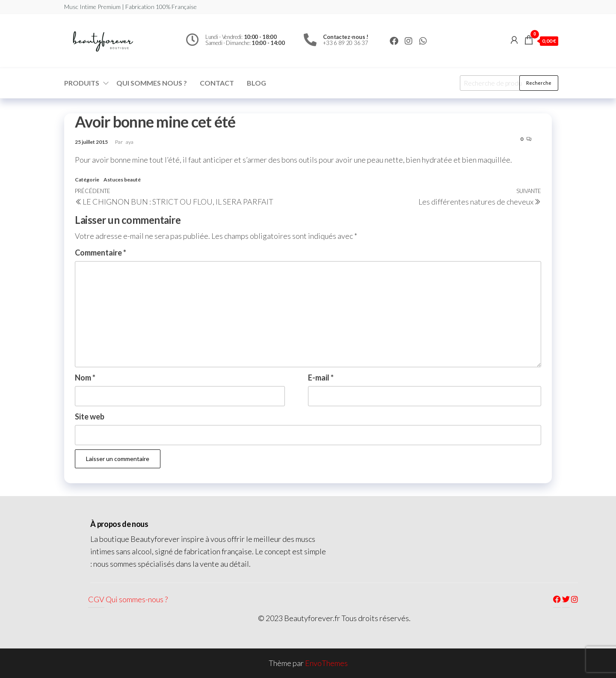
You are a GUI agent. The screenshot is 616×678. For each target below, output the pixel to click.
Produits (82, 83)
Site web (90, 416)
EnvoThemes (326, 663)
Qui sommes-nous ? (137, 599)
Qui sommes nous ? (152, 83)
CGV (96, 599)
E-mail (321, 378)
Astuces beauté (122, 180)
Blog (256, 83)
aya (130, 142)
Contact (217, 83)
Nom (85, 378)
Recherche (539, 83)
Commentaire (101, 253)
